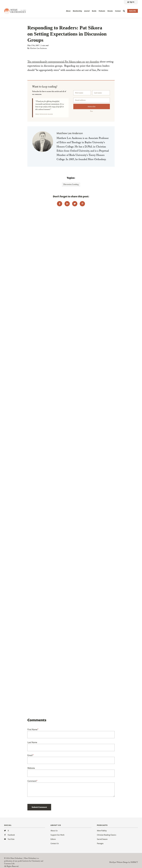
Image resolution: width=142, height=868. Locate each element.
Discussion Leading (71, 185)
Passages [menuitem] (100, 843)
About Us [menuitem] (54, 831)
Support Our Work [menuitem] (57, 835)
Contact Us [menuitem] (55, 843)
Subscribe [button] (133, 11)
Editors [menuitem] (53, 839)
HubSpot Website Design (119, 863)
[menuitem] (131, 2)
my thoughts (92, 62)
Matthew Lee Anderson (38, 49)
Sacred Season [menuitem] (102, 839)
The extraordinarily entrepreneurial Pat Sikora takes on (56, 62)
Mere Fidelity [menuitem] (102, 831)
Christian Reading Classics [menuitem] (107, 835)
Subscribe (92, 106)
